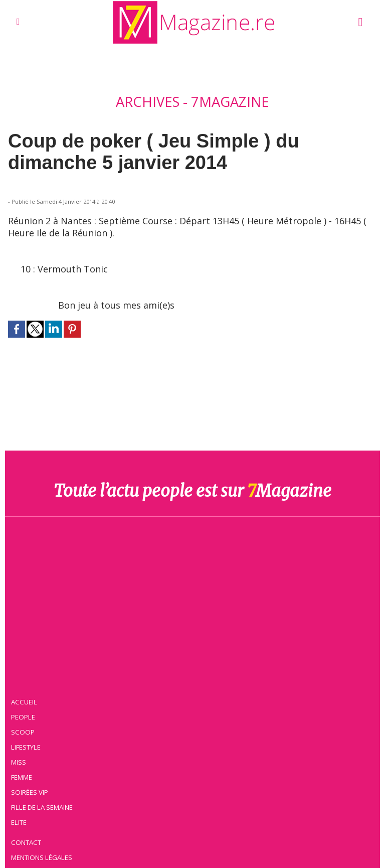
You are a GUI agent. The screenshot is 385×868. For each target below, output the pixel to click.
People (23, 717)
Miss (19, 762)
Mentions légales (42, 857)
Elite (19, 822)
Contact (26, 842)
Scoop (23, 732)
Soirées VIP (30, 792)
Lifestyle (26, 747)
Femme (22, 777)
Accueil (24, 702)
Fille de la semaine (42, 807)
